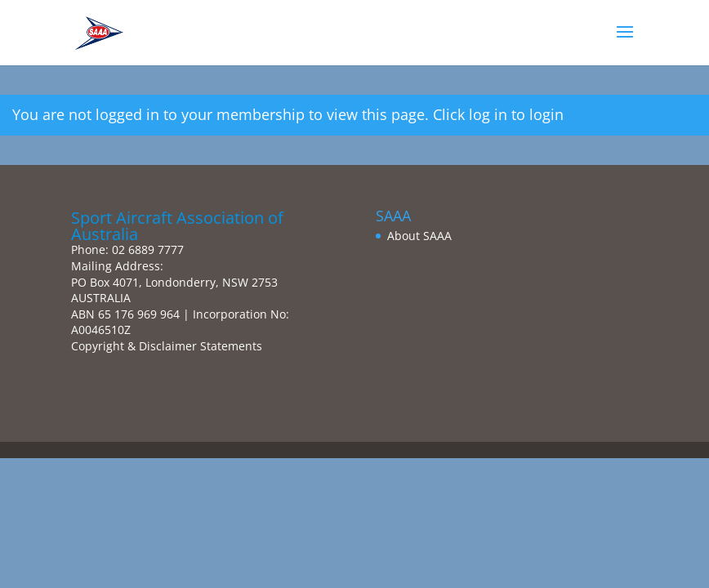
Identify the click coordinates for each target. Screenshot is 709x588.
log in (488, 114)
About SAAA (419, 236)
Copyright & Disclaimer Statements (167, 346)
